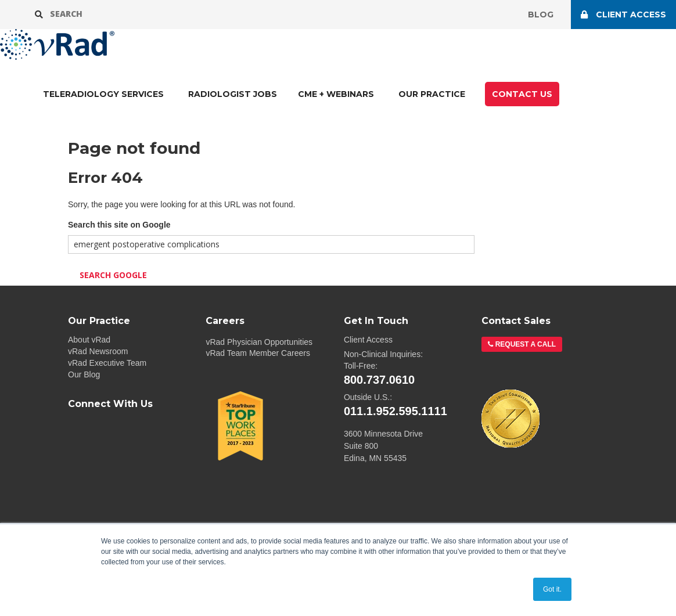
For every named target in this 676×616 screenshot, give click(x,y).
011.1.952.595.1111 (395, 411)
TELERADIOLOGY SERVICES (103, 94)
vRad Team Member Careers (258, 353)
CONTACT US (522, 94)
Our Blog (84, 374)
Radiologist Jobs (233, 94)
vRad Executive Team (107, 363)
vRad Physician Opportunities (259, 342)
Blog (541, 15)
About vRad (89, 340)
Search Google (113, 275)
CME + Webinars (336, 94)
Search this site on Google (119, 225)
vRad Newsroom (98, 351)
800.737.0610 (379, 380)
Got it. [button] (552, 589)
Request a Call (524, 344)
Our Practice (432, 94)
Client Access (368, 340)
